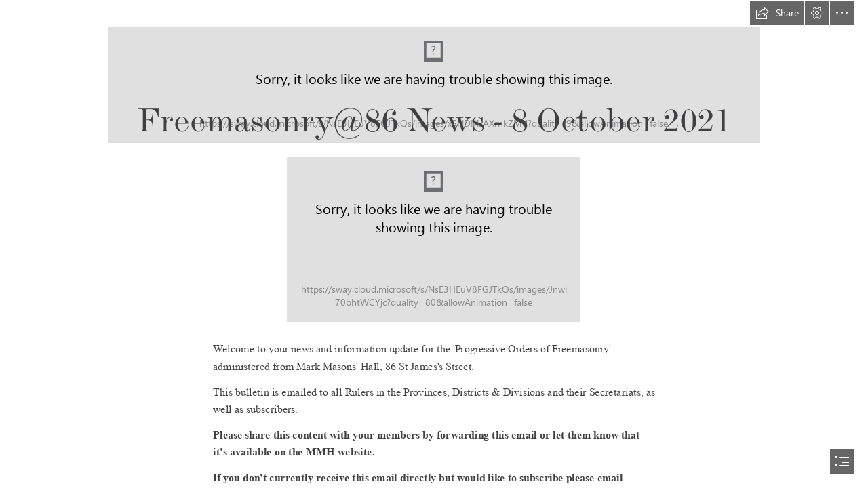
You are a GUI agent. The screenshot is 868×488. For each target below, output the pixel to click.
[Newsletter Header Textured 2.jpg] (434, 240)
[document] (434, 244)
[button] (777, 13)
